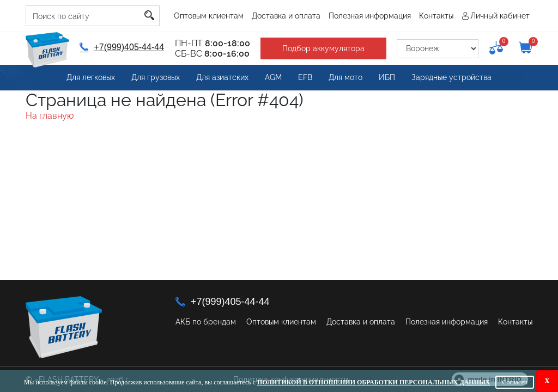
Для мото (345, 77)
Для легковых (91, 77)
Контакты (436, 16)
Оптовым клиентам (209, 16)
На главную (50, 116)
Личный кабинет (500, 16)
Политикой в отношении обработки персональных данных (374, 382)
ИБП (387, 77)
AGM (273, 77)
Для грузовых (156, 77)
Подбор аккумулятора (323, 48)
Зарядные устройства (451, 77)
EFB (305, 77)
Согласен (515, 382)
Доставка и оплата (286, 16)
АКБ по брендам (206, 322)
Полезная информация (370, 16)
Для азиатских (222, 77)
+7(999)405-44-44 (122, 47)
